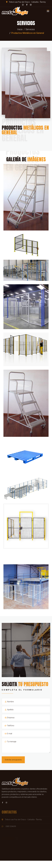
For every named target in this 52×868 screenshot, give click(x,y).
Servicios (30, 29)
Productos (25, 130)
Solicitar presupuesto (13, 760)
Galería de (26, 159)
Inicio (20, 29)
